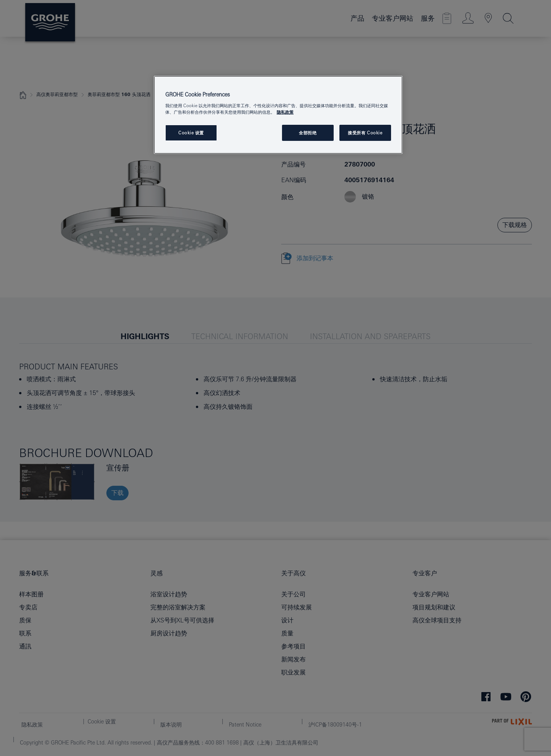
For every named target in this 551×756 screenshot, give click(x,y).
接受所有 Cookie (365, 133)
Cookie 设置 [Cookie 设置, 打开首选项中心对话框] (191, 133)
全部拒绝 (308, 133)
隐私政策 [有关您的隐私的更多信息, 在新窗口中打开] (285, 112)
